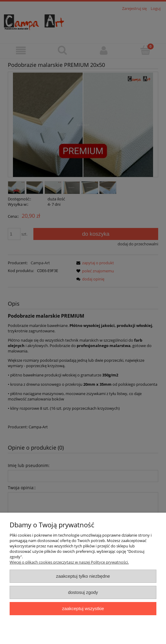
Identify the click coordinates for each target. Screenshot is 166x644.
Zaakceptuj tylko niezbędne (83, 576)
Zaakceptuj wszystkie (83, 608)
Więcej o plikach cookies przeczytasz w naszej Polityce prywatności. (69, 562)
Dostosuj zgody (83, 592)
